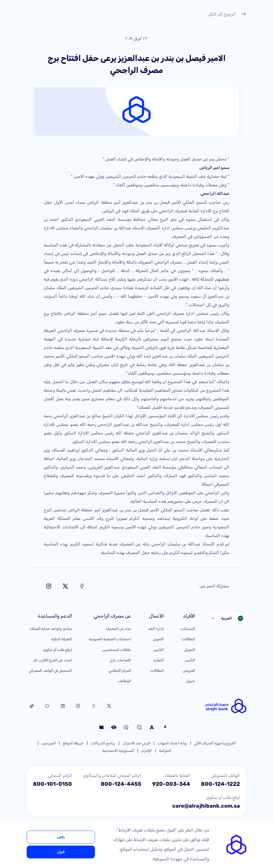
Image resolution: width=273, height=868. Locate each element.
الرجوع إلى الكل (227, 15)
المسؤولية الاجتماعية (118, 751)
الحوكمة (165, 751)
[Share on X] (65, 586)
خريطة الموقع (73, 743)
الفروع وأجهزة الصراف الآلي (215, 743)
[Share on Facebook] (82, 586)
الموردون (49, 743)
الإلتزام (146, 751)
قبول (61, 852)
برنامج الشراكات (103, 743)
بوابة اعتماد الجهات (172, 743)
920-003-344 (171, 784)
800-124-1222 (220, 784)
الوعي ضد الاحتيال (136, 743)
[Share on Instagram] (49, 586)
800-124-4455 (121, 784)
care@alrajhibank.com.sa (206, 806)
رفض (61, 837)
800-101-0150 (53, 784)
